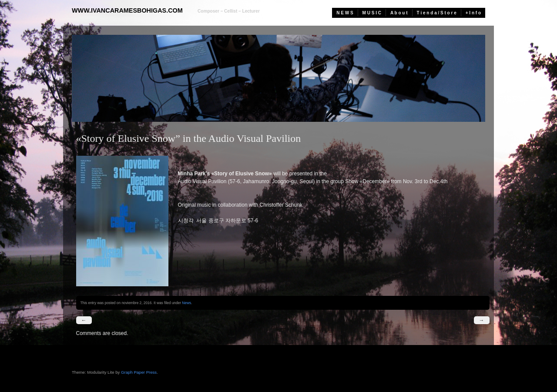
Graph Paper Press (139, 372)
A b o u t (399, 13)
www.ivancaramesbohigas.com (127, 10)
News (186, 303)
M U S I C (372, 13)
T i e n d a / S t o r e (437, 13)
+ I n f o (473, 13)
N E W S (345, 13)
